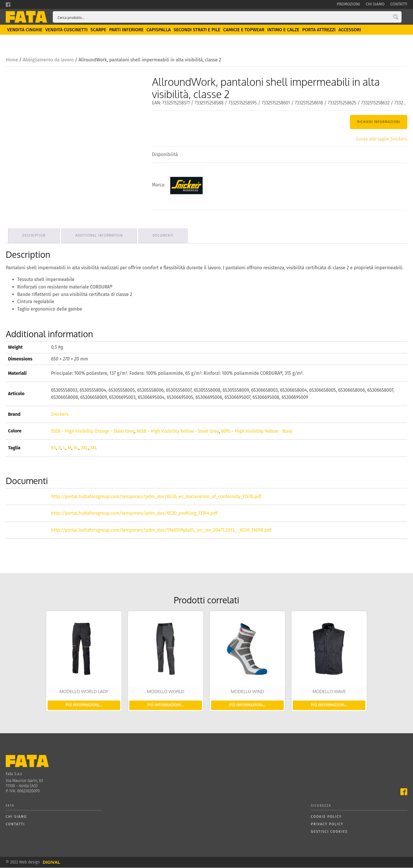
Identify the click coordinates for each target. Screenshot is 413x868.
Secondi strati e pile (197, 31)
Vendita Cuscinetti (66, 31)
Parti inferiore (126, 31)
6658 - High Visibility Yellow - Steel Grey (178, 431)
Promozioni (348, 4)
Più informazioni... (84, 705)
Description (34, 236)
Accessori (350, 31)
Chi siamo (375, 4)
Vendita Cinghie (25, 31)
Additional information (101, 236)
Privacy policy (327, 824)
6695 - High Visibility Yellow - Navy (257, 431)
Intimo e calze (283, 31)
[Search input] (226, 17)
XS (53, 448)
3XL (94, 448)
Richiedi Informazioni (379, 123)
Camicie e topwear (244, 31)
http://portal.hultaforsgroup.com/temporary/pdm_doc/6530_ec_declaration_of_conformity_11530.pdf (156, 497)
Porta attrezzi (319, 31)
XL (76, 448)
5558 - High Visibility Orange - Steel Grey (93, 431)
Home (12, 61)
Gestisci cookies (329, 832)
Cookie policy (326, 817)
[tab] (34, 237)
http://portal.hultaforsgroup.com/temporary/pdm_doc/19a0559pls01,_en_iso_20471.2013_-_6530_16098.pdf (161, 530)
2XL (84, 448)
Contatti (399, 4)
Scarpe (98, 31)
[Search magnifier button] (396, 17)
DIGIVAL (51, 863)
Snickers (60, 415)
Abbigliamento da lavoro (48, 61)
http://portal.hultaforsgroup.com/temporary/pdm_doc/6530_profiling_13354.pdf (134, 513)
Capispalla (158, 31)
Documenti (166, 236)
